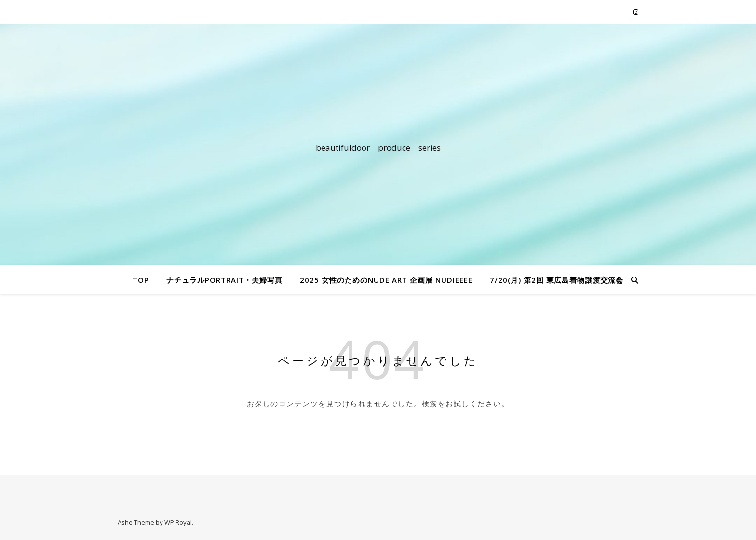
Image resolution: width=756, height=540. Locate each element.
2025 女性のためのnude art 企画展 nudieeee (386, 280)
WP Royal (178, 522)
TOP (141, 280)
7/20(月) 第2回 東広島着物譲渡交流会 (557, 280)
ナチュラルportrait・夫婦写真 (224, 280)
